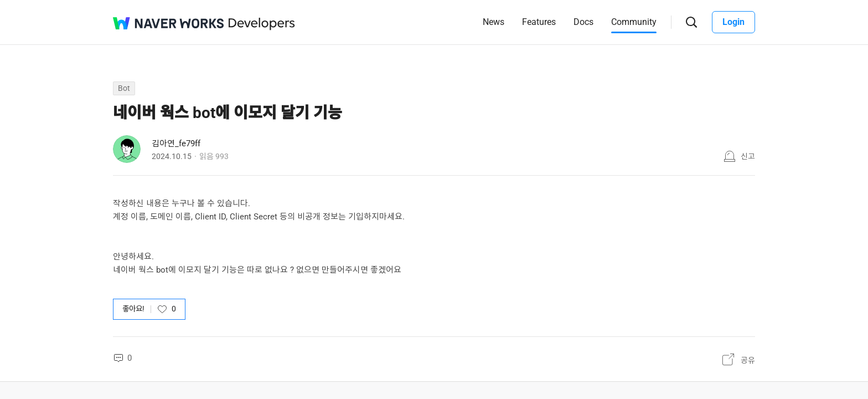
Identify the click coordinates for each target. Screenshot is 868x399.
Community (634, 22)
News (494, 22)
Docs (583, 22)
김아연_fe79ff (176, 144)
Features (539, 22)
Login (733, 22)
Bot (124, 88)
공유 (748, 360)
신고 (748, 156)
